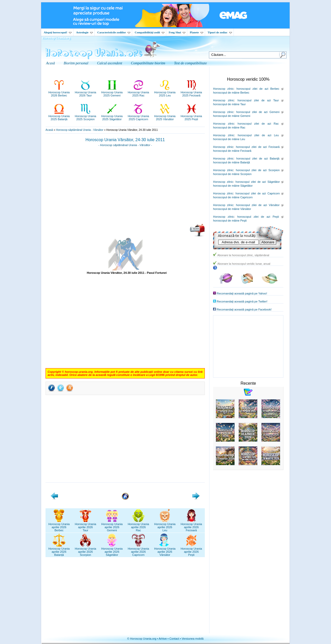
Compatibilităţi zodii (149, 32)
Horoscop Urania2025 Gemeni (112, 92)
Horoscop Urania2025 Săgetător (112, 116)
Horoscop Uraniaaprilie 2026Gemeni (112, 526)
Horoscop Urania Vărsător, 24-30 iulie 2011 (125, 140)
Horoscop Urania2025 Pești (191, 116)
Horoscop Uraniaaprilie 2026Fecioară (191, 526)
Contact (174, 639)
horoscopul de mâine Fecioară (232, 151)
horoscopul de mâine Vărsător (232, 209)
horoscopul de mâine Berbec (231, 93)
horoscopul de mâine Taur (229, 104)
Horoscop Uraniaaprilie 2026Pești (191, 550)
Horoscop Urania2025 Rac (138, 92)
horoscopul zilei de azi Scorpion (258, 170)
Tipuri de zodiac (220, 32)
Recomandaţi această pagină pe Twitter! (242, 301)
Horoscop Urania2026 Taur (85, 92)
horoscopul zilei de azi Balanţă (258, 158)
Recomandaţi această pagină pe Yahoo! (242, 293)
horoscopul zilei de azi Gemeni (258, 112)
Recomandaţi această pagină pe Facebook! (244, 309)
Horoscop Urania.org (56, 38)
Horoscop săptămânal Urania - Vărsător (80, 130)
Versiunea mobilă (193, 639)
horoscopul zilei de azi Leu (258, 135)
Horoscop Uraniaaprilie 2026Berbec (59, 526)
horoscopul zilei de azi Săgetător (258, 182)
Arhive (163, 639)
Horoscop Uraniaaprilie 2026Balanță (59, 550)
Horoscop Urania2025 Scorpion (85, 116)
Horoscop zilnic (223, 89)
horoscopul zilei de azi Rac (258, 124)
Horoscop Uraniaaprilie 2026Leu (165, 526)
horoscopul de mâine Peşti (230, 221)
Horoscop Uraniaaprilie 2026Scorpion (85, 550)
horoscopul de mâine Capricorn (233, 197)
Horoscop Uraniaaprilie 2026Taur (85, 526)
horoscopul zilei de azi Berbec (258, 89)
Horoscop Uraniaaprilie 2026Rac (138, 526)
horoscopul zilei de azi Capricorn (258, 193)
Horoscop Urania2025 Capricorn (138, 116)
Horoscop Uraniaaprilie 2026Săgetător (112, 550)
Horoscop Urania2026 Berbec (59, 92)
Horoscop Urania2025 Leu (165, 92)
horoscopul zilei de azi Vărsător (258, 205)
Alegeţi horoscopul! (58, 32)
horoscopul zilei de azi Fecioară (258, 147)
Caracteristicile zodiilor (114, 32)
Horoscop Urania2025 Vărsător (165, 116)
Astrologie (84, 32)
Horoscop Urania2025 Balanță (59, 116)
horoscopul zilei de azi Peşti (258, 217)
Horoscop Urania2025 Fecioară (191, 92)
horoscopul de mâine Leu (229, 139)
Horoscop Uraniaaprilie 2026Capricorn (138, 550)
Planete (197, 32)
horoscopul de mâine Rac (229, 127)
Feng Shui (177, 32)
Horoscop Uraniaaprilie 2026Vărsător (165, 550)
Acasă (49, 130)
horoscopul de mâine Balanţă (231, 162)
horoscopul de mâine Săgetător (233, 186)
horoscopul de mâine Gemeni (232, 116)
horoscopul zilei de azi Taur (258, 100)
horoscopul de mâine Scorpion (232, 174)
